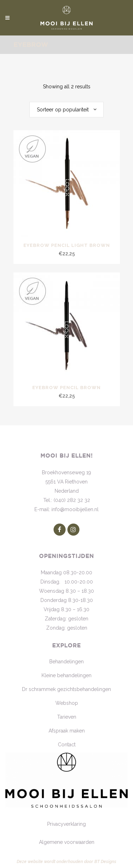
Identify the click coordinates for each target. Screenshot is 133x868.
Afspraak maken (67, 731)
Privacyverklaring (66, 824)
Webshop (67, 703)
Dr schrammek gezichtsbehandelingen (66, 689)
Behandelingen (66, 662)
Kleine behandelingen (66, 675)
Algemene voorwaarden (67, 842)
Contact (67, 745)
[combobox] (66, 110)
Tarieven (67, 717)
